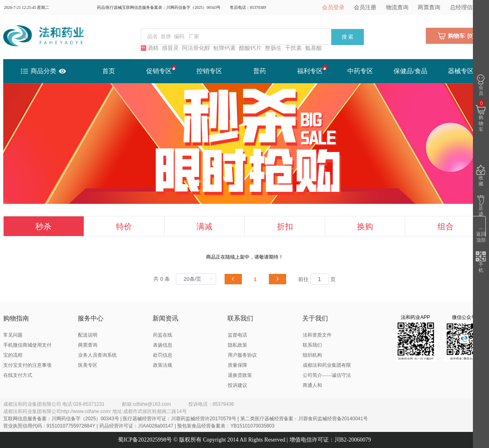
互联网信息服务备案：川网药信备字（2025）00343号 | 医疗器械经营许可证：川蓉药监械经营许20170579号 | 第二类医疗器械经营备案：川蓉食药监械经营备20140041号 (186, 419)
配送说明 (88, 335)
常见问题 (13, 335)
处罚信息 (163, 355)
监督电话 (237, 335)
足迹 (481, 206)
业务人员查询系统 (97, 355)
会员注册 (365, 7)
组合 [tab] (446, 226)
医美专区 (88, 365)
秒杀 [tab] (43, 226)
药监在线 (163, 335)
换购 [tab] (365, 226)
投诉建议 (237, 385)
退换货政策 (240, 375)
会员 (481, 85)
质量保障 (237, 365)
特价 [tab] (124, 226)
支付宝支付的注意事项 (27, 365)
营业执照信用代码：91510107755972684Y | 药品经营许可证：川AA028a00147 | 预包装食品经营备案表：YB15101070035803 (139, 426)
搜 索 (348, 37)
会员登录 (333, 7)
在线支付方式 (18, 375)
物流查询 (397, 7)
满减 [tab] (204, 226)
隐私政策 (237, 345)
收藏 (481, 176)
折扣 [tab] (285, 226)
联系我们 (312, 345)
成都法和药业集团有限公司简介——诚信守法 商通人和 (327, 375)
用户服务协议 (242, 355)
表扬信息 (163, 345)
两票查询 (429, 7)
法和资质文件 (317, 335)
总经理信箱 (464, 7)
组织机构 (312, 355)
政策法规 (163, 365)
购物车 (481, 116)
